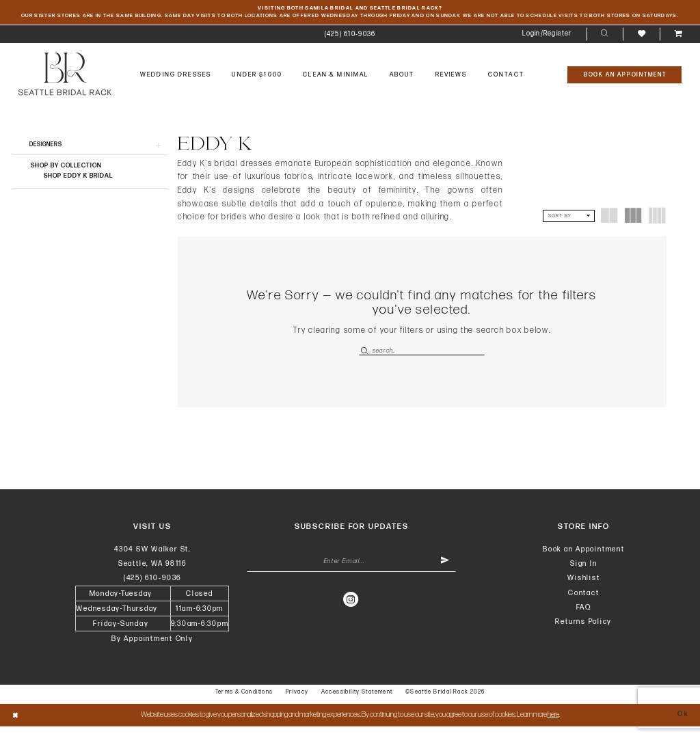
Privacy (297, 703)
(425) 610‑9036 (152, 589)
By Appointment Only (152, 650)
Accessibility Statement (357, 703)
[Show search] (605, 44)
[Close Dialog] (16, 727)
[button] (547, 44)
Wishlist (583, 589)
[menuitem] (350, 44)
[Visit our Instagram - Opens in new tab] (351, 613)
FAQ (584, 619)
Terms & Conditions (244, 703)
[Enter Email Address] (352, 574)
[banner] (65, 84)
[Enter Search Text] (422, 360)
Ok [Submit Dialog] (682, 726)
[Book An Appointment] (624, 85)
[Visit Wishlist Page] (641, 44)
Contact (583, 604)
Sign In (583, 575)
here (553, 726)
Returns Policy (583, 633)
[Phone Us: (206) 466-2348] (350, 44)
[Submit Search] (365, 360)
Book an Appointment (584, 561)
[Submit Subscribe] (444, 574)
